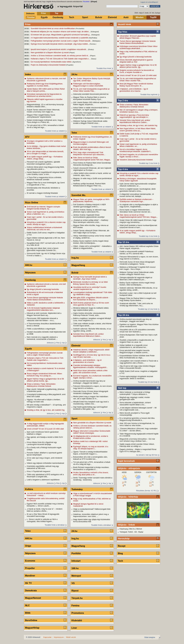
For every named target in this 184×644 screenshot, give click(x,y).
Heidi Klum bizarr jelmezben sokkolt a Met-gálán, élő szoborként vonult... (91, 372)
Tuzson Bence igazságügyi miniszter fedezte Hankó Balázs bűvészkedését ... (138, 42)
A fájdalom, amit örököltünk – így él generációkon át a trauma (134, 90)
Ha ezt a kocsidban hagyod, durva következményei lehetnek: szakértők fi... (136, 150)
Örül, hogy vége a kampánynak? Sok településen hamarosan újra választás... (89, 153)
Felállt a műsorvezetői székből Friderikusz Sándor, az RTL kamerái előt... (137, 253)
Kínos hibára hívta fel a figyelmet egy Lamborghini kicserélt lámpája (42, 443)
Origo (28, 546)
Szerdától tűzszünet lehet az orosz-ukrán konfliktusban (53, 28)
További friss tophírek (149, 94)
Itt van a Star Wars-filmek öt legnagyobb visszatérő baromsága (43, 515)
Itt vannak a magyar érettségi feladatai (42, 193)
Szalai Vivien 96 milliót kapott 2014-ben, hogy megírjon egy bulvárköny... (138, 221)
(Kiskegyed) (95, 32)
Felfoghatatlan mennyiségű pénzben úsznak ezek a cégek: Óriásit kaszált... (62, 41)
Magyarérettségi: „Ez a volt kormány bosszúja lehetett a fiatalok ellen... (45, 106)
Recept (122, 546)
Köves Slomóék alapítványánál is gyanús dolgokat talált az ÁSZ (136, 61)
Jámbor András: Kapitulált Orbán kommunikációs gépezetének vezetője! (89, 216)
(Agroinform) (77, 62)
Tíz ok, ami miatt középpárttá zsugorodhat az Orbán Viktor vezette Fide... (138, 80)
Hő (136, 532)
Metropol (76, 576)
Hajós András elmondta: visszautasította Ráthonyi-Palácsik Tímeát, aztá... (89, 314)
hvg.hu (75, 258)
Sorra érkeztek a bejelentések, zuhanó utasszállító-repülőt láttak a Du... (135, 404)
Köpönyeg (124, 529)
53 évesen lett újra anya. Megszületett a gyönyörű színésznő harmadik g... (61, 35)
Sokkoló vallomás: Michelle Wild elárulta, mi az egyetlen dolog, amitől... (139, 289)
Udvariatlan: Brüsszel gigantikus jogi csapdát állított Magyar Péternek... (138, 37)
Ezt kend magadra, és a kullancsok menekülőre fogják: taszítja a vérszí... (139, 156)
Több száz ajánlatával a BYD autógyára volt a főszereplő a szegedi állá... (45, 476)
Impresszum (59, 637)
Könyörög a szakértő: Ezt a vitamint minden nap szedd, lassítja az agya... (139, 174)
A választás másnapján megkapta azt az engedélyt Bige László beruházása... (90, 114)
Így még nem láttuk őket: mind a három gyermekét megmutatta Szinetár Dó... (43, 249)
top (63, 343)
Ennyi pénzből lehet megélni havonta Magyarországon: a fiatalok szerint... (135, 351)
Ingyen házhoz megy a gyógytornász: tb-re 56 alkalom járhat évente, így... (138, 66)
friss (58, 343)
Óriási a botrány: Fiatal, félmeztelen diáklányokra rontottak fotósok (134, 106)
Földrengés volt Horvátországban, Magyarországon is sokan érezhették (88, 85)
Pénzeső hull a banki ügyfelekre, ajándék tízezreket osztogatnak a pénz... (43, 163)
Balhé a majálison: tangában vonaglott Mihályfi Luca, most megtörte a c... (92, 319)
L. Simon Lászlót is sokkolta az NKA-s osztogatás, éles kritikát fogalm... (42, 520)
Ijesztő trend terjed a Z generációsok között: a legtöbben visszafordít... (59, 49)
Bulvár (99, 17)
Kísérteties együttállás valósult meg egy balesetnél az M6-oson (43, 467)
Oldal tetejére (150, 637)
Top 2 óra (123, 101)
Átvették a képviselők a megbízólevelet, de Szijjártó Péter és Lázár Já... (137, 341)
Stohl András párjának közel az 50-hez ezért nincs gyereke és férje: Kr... (91, 304)
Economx (30, 561)
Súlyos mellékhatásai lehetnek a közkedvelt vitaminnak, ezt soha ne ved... (44, 228)
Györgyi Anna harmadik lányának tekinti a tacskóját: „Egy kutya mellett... (60, 44)
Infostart (76, 561)
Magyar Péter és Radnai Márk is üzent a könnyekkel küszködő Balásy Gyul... (90, 98)
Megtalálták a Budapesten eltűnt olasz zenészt (92, 118)
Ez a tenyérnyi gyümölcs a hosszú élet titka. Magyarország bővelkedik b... (137, 419)
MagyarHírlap (32, 628)
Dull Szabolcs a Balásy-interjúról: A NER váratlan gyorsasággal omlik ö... (90, 206)
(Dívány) (91, 49)
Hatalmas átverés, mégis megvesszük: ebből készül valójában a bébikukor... (91, 351)
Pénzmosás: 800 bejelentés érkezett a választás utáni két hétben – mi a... (42, 319)
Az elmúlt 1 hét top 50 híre (147, 455)
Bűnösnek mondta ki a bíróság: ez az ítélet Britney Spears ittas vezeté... (91, 283)
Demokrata (31, 591)
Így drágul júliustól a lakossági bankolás (136, 57)
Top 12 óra (124, 242)
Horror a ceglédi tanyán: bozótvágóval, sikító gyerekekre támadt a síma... (138, 190)
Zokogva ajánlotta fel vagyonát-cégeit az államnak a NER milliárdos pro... (136, 279)
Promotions (78, 613)
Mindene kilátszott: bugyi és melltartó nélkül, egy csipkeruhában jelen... (91, 309)
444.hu (29, 265)
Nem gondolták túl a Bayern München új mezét (50, 52)
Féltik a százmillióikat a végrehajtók (41, 329)
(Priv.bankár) (80, 29)
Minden (140, 17)
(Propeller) (70, 65)
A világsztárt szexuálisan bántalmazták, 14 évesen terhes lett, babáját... (137, 195)
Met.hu (132, 529)
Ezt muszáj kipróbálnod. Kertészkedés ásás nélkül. (52, 62)
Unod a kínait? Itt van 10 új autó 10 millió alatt (138, 75)
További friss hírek (104, 68)
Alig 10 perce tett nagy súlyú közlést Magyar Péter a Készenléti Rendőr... (137, 367)
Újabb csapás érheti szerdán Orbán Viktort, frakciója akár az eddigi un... (137, 445)
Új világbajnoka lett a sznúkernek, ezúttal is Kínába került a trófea (91, 437)
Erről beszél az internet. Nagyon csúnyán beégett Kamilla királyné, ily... (44, 208)
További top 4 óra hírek (148, 236)
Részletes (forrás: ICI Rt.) (147, 491)
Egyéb (44, 17)
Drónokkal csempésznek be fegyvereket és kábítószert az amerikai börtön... (44, 95)
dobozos (50, 343)
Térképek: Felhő (126, 532)
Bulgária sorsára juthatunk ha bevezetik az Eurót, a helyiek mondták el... (137, 71)
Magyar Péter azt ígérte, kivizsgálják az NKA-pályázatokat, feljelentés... (92, 200)
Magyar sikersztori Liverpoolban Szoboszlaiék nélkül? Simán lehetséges (92, 432)
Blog (120, 553)
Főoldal (31, 17)
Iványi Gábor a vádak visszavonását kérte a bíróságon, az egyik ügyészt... (91, 109)
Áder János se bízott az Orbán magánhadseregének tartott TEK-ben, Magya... (139, 216)
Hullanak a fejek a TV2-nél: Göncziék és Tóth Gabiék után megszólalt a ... (61, 59)
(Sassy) (94, 59)
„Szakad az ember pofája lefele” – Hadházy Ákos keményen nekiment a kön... (91, 221)
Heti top (122, 388)
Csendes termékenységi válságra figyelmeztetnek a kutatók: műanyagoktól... (91, 366)
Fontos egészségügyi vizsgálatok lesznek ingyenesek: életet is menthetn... (136, 377)
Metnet (139, 529)
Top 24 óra (124, 315)
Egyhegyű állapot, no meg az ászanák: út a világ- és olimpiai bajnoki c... (91, 448)
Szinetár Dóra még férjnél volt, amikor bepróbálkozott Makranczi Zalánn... (135, 121)
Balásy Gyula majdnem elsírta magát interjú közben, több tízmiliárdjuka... (137, 284)
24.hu (74, 74)
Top (57, 13)
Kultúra (29, 489)
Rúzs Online (32, 203)
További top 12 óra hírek (148, 309)
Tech (72, 17)
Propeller (30, 568)
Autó (126, 17)
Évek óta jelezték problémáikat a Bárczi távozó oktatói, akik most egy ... (92, 148)
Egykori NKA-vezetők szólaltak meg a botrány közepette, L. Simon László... (45, 505)
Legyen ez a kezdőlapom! (149, 2)
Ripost (75, 591)
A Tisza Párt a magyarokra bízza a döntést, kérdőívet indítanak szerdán (44, 178)
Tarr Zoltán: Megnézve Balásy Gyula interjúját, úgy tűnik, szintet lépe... (92, 80)
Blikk (28, 613)
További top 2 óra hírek (148, 163)
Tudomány (77, 489)
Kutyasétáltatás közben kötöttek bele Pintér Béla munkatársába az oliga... (137, 357)
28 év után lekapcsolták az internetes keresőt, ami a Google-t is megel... (45, 152)
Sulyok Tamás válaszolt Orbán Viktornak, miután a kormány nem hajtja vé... (43, 111)
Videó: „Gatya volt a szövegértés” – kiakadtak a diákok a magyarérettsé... (92, 247)
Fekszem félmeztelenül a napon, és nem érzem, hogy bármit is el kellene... (139, 258)
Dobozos (30, 13)
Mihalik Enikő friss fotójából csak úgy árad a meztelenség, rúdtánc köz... (91, 403)
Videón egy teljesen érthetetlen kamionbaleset (46, 463)
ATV (27, 137)
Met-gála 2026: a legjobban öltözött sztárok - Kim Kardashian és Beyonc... (91, 299)
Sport (85, 17)
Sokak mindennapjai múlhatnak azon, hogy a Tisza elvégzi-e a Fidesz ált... (45, 121)
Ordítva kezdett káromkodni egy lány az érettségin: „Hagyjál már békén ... (136, 320)
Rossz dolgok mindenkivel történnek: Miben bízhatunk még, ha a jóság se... (44, 375)
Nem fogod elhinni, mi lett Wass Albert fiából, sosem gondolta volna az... (138, 130)
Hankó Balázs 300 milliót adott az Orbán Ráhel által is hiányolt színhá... (46, 90)
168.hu (75, 568)
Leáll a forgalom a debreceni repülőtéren (43, 480)
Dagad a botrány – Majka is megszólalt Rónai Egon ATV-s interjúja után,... (138, 450)
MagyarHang (78, 265)
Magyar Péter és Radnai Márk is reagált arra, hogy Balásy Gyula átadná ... (138, 299)
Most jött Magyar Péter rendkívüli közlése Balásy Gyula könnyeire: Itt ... (136, 85)
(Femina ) (93, 44)
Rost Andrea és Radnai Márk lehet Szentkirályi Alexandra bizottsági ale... (92, 164)
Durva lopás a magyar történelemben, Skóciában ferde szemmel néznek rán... (136, 211)
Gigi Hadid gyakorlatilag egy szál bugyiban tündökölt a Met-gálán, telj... (90, 408)
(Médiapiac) (96, 41)
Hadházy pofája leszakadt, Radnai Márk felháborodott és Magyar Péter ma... (89, 185)
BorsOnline (31, 620)
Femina (75, 606)
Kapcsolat (47, 637)
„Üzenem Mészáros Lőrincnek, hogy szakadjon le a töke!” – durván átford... (139, 430)
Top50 (153, 17)
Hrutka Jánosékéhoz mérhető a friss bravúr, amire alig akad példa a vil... (91, 474)
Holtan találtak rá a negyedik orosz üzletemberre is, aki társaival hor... (134, 346)
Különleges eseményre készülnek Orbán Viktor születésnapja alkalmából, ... (139, 47)
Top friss (123, 32)
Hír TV (28, 583)
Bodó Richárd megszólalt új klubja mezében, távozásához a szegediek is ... (91, 468)
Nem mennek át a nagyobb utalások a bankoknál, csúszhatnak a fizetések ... (42, 338)
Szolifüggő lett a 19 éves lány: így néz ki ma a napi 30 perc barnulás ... (92, 356)
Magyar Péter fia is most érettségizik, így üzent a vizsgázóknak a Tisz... (46, 184)
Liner (74, 628)
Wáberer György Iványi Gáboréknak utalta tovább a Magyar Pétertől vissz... (137, 273)
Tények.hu (77, 598)
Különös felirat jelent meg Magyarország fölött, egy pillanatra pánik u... (46, 168)
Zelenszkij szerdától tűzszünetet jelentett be (91, 94)
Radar (141, 532)
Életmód (112, 17)
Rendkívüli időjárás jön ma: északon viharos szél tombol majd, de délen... (61, 32)
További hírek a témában (55, 525)
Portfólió (76, 553)
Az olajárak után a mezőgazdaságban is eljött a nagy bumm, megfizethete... (139, 206)
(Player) (72, 53)
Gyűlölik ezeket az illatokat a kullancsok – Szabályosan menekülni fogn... (136, 200)
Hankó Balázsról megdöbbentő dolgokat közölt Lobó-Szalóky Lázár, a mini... (46, 173)
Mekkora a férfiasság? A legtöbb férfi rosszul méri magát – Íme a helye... (138, 268)
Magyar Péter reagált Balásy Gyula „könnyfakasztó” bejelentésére (41, 116)
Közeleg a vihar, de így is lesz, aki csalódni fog (138, 125)
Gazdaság (58, 17)
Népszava (30, 273)
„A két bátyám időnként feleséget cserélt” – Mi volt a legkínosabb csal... (138, 409)
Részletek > (87, 2)
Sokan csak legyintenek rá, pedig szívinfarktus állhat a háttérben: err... (138, 145)
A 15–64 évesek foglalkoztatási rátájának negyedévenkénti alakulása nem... (43, 309)
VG (73, 583)
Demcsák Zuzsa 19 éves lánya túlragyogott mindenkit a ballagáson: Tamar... (137, 263)
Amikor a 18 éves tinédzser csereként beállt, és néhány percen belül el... (60, 56)
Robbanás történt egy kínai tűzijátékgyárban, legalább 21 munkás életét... (45, 85)
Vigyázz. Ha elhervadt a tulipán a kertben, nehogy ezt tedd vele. (44, 401)
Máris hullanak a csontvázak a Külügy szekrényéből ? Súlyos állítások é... (135, 393)
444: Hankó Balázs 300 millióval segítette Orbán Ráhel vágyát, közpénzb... (139, 247)
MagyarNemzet (33, 598)
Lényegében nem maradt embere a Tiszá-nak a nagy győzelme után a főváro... (139, 362)
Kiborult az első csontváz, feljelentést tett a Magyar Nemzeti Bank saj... (44, 314)
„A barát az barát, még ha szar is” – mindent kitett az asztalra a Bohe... (45, 510)
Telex (28, 531)
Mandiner (30, 576)
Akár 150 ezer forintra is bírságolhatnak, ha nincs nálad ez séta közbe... (137, 424)
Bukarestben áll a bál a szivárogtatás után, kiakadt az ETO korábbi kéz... (90, 458)
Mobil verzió (71, 637)
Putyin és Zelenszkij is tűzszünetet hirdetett (48, 65)
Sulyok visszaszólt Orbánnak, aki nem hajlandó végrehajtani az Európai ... (92, 169)
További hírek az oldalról (55, 131)
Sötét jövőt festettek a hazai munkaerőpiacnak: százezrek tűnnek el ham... (139, 226)
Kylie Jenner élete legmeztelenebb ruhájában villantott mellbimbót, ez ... (138, 185)
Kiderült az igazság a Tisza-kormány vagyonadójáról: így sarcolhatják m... (134, 116)
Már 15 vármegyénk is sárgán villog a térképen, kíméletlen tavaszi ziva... (139, 111)
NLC (27, 605)
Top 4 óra (123, 169)
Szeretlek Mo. (79, 195)
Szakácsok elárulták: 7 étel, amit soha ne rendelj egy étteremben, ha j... (136, 305)
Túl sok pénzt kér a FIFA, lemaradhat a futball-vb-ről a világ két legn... (46, 126)
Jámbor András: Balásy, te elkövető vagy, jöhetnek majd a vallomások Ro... (90, 211)
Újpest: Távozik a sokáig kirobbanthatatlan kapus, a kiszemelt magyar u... (90, 453)
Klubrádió (77, 620)
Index (28, 74)
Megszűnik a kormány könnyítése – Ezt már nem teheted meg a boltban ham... (137, 440)
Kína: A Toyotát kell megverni (39, 471)
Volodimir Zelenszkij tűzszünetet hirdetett (136, 160)
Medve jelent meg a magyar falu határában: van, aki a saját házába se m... (91, 398)
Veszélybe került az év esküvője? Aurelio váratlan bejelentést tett (90, 288)
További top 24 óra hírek (148, 382)
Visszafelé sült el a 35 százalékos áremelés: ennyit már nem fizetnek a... (137, 331)
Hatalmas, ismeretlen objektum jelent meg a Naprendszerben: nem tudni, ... (91, 515)
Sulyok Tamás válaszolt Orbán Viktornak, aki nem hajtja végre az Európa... (91, 232)
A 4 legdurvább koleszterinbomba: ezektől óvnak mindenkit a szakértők (60, 38)
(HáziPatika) (93, 38)
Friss (43, 13)
